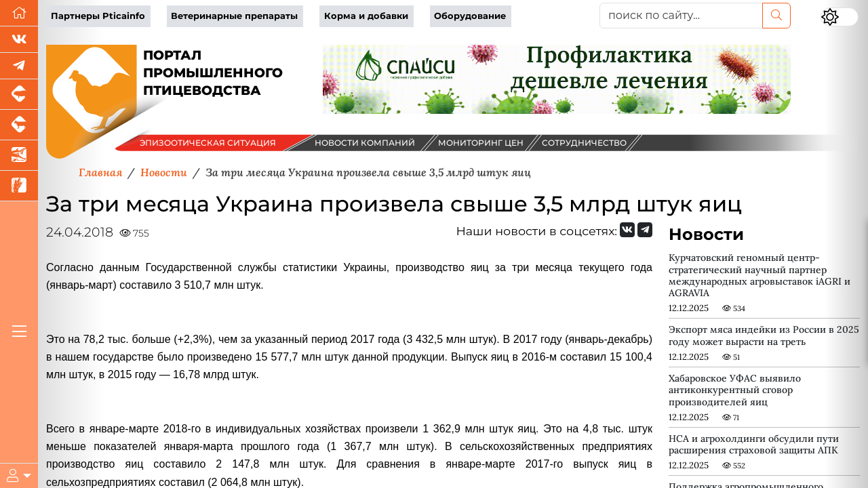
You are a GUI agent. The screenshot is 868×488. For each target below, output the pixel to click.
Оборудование (470, 16)
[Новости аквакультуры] (19, 156)
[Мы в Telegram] (19, 66)
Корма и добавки (366, 16)
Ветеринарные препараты (234, 16)
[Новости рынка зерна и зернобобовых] (19, 186)
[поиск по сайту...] (681, 16)
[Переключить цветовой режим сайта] (840, 17)
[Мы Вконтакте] (19, 40)
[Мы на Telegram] (645, 230)
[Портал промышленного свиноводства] (19, 95)
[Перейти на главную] (19, 13)
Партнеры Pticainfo (98, 16)
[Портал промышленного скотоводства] (19, 125)
